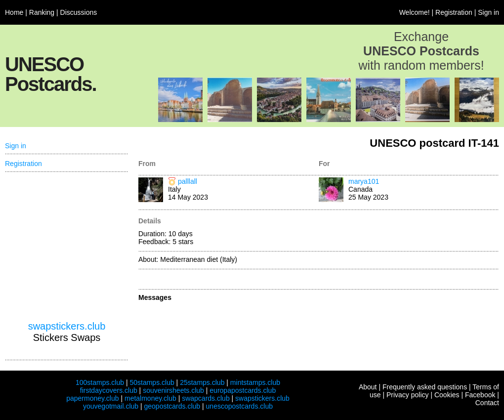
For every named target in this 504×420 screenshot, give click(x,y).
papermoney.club (92, 398)
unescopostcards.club (239, 406)
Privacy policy (408, 395)
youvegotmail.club (111, 406)
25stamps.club (202, 382)
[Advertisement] (67, 247)
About (368, 387)
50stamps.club (152, 382)
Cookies (447, 395)
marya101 (364, 181)
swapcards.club (206, 398)
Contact (487, 403)
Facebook (480, 395)
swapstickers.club (67, 326)
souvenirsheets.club (173, 390)
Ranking (42, 12)
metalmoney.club (150, 398)
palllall (188, 181)
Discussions (79, 12)
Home (14, 12)
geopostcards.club (172, 406)
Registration (454, 12)
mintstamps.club (255, 382)
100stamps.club (100, 382)
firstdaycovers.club (109, 390)
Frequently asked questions (425, 387)
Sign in (488, 12)
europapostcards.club (243, 390)
